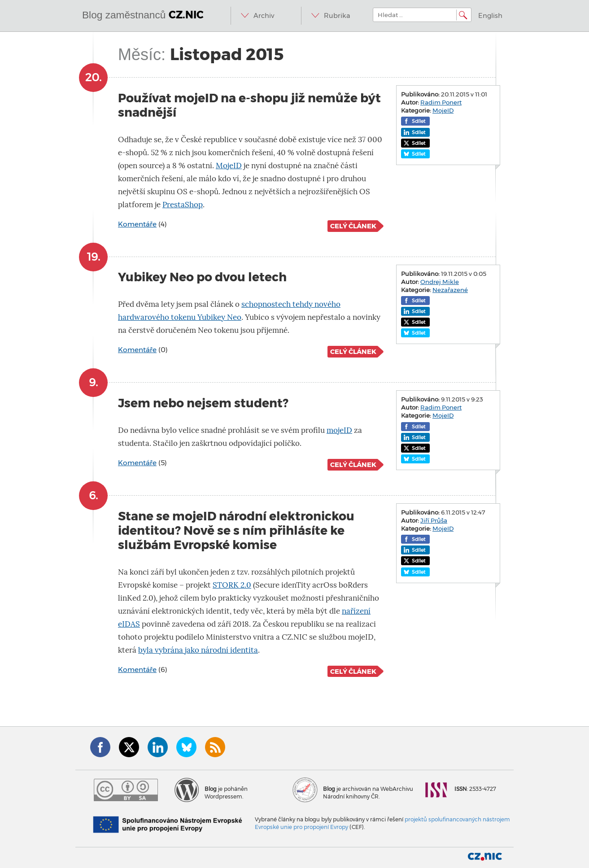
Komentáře (137, 224)
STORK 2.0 (232, 585)
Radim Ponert (441, 102)
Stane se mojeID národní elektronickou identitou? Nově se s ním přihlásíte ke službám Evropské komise (236, 530)
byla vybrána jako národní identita (198, 650)
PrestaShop (183, 205)
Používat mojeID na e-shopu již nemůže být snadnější (249, 105)
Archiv (264, 16)
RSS (215, 747)
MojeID (229, 166)
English (490, 16)
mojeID (339, 430)
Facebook (100, 747)
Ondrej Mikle (440, 282)
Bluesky (186, 747)
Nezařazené (450, 290)
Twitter (129, 747)
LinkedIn (158, 747)
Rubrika (337, 16)
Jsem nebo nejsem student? (203, 403)
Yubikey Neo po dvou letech (202, 277)
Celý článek (353, 226)
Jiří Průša (434, 520)
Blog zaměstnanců (143, 15)
